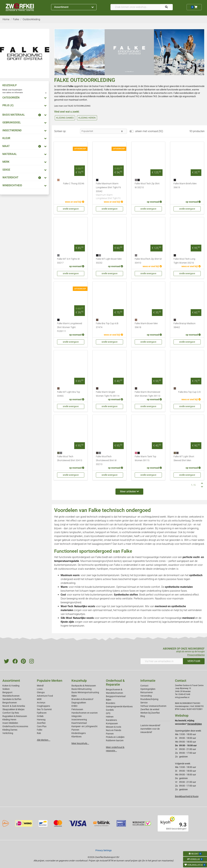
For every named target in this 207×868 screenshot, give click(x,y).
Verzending (146, 696)
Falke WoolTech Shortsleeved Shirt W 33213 (106, 460)
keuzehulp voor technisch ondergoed (183, 544)
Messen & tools (114, 727)
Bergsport (7, 692)
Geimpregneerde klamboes (119, 706)
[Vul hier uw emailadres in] (162, 661)
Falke (98, 557)
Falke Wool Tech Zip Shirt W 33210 (147, 186)
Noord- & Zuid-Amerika (14, 706)
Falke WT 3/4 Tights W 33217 (68, 261)
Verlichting (8, 733)
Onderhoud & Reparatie (115, 683)
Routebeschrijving (149, 699)
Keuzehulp (79, 681)
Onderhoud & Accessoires (15, 726)
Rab (39, 733)
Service (144, 703)
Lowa (40, 689)
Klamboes (76, 737)
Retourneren (147, 692)
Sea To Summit (44, 709)
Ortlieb (40, 716)
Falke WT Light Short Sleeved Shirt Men (184, 458)
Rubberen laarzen (115, 740)
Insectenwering (79, 720)
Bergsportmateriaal (116, 696)
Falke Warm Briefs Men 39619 (185, 186)
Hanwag (41, 720)
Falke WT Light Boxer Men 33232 (109, 261)
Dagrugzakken (79, 703)
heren (104, 93)
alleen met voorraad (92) (149, 131)
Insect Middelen (10, 723)
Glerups (41, 692)
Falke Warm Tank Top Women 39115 (145, 458)
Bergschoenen (10, 703)
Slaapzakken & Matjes (13, 709)
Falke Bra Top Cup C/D (189, 392)
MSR (39, 699)
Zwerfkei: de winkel (150, 709)
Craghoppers (43, 706)
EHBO (74, 706)
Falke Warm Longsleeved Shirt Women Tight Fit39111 (70, 327)
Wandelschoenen (11, 696)
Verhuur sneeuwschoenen (153, 706)
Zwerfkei (41, 723)
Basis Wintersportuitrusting (85, 692)
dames (94, 93)
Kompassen (112, 723)
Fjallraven (42, 713)
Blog (143, 716)
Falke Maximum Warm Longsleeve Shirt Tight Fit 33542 (109, 191)
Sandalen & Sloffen (12, 699)
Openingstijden (148, 689)
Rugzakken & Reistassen (15, 716)
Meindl (40, 686)
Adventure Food (45, 696)
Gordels (110, 710)
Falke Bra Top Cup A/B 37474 (107, 325)
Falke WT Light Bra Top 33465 (69, 394)
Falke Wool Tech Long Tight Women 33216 (184, 261)
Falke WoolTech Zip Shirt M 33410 (148, 261)
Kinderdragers (79, 733)
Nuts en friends (114, 730)
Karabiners (111, 720)
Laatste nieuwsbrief (150, 725)
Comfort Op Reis (11, 713)
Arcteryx (41, 703)
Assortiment (74, 7)
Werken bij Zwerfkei (150, 713)
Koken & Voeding (11, 686)
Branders (111, 703)
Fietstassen (77, 709)
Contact (144, 686)
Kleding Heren (9, 720)
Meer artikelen (129, 491)
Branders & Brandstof (82, 699)
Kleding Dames (10, 730)
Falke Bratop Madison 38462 (185, 325)
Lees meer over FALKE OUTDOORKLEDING (72, 106)
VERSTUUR (194, 661)
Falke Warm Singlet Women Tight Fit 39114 (108, 394)
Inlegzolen (77, 716)
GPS (108, 713)
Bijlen (74, 696)
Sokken (6, 689)
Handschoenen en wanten (85, 713)
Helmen (110, 717)
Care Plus (42, 726)
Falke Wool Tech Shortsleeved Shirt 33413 (70, 458)
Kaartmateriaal (79, 723)
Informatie (148, 681)
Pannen (110, 734)
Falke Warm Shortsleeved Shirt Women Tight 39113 (147, 394)
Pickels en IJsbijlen (115, 737)
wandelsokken (187, 93)
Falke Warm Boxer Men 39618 (146, 325)
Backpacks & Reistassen (84, 686)
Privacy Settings (103, 850)
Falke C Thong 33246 (74, 184)
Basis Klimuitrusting (82, 689)
